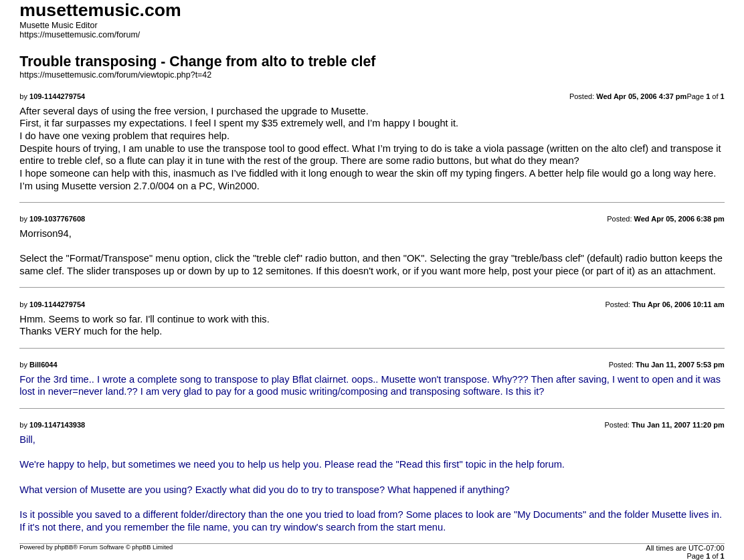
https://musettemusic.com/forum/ (80, 35)
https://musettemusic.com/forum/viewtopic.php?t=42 (115, 75)
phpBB (64, 547)
